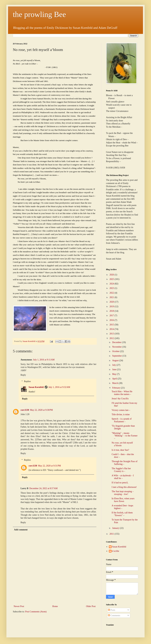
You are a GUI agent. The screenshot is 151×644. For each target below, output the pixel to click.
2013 (112, 334)
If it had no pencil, (120, 483)
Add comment (21, 530)
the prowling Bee (39, 14)
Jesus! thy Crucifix (120, 399)
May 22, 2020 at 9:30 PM (41, 410)
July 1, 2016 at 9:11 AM (44, 360)
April (115, 379)
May (114, 374)
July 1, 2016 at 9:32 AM (59, 387)
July (114, 365)
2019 (112, 306)
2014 (112, 329)
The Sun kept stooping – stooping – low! (123, 493)
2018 (112, 311)
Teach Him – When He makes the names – (122, 393)
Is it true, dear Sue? (120, 450)
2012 (112, 338)
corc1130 (25, 410)
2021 (112, 297)
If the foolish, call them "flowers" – (122, 514)
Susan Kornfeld (36, 387)
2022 (112, 293)
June (114, 369)
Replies (27, 382)
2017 (112, 315)
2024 (112, 284)
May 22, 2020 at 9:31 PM (49, 466)
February (116, 388)
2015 (112, 325)
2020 (112, 302)
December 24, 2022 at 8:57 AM (44, 488)
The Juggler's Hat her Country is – (121, 470)
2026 (112, 275)
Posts (112, 610)
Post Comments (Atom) (36, 612)
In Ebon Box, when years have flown (123, 500)
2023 (112, 288)
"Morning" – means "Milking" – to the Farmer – (125, 436)
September (117, 356)
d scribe (116, 551)
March (115, 383)
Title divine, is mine (121, 414)
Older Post (91, 606)
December (117, 342)
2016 (112, 320)
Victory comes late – (121, 410)
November (117, 347)
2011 (112, 534)
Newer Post (19, 606)
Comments (114, 615)
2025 (112, 279)
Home (55, 606)
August (116, 360)
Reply (23, 375)
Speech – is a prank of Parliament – (122, 420)
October (116, 351)
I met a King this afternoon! (124, 487)
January (116, 528)
